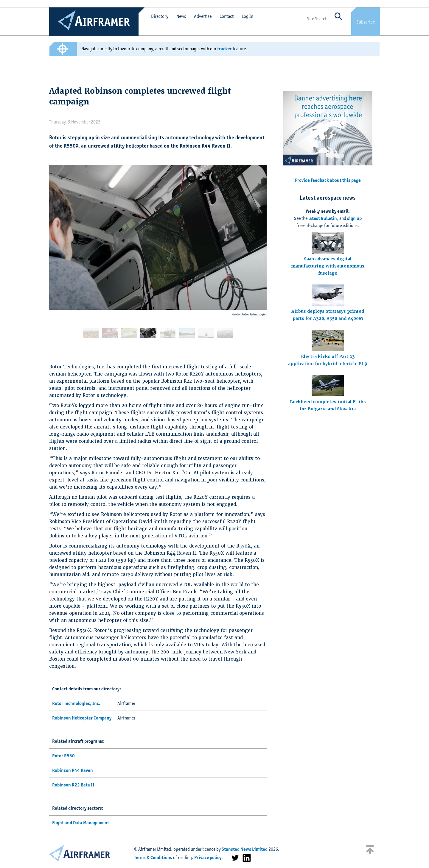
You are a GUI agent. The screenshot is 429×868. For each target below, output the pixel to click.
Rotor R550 (63, 756)
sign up (354, 218)
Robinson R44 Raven (73, 770)
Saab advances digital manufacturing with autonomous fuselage (328, 266)
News (181, 16)
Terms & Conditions (153, 857)
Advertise (203, 16)
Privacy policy (208, 857)
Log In (247, 16)
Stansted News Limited (245, 849)
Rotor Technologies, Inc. (76, 703)
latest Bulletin (323, 218)
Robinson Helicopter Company (82, 718)
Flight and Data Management (81, 823)
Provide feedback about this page (328, 180)
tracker (224, 49)
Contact (227, 16)
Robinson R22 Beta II (73, 785)
